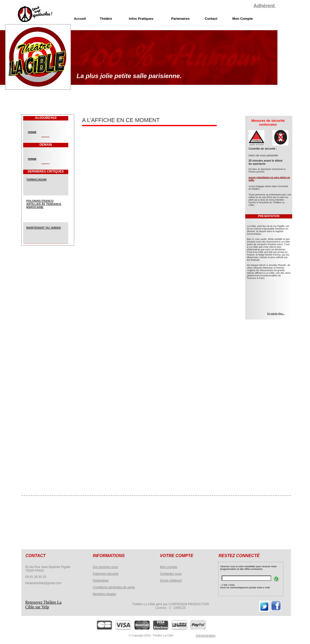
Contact (211, 19)
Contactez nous (171, 574)
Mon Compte (243, 19)
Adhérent (265, 6)
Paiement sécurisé (106, 574)
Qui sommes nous (105, 567)
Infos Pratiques (141, 19)
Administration (206, 636)
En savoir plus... (276, 314)
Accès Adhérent (171, 581)
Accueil (80, 19)
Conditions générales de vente (114, 587)
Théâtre (106, 19)
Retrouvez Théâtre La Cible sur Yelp (43, 605)
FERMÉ (32, 132)
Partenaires (101, 581)
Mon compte (169, 567)
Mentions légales (104, 594)
